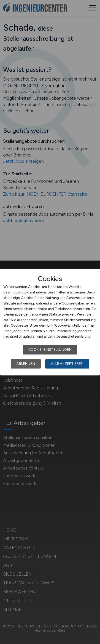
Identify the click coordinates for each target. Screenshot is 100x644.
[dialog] (50, 322)
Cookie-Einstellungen (50, 350)
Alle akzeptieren (67, 364)
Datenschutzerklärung (73, 337)
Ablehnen (26, 364)
